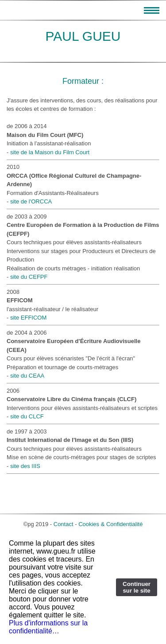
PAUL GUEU (83, 36)
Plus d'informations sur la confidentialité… (48, 627)
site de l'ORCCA (31, 201)
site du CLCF (27, 416)
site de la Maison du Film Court (50, 152)
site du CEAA (27, 376)
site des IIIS (25, 466)
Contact (64, 524)
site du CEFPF (29, 277)
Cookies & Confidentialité (110, 524)
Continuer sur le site (137, 587)
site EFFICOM (28, 318)
